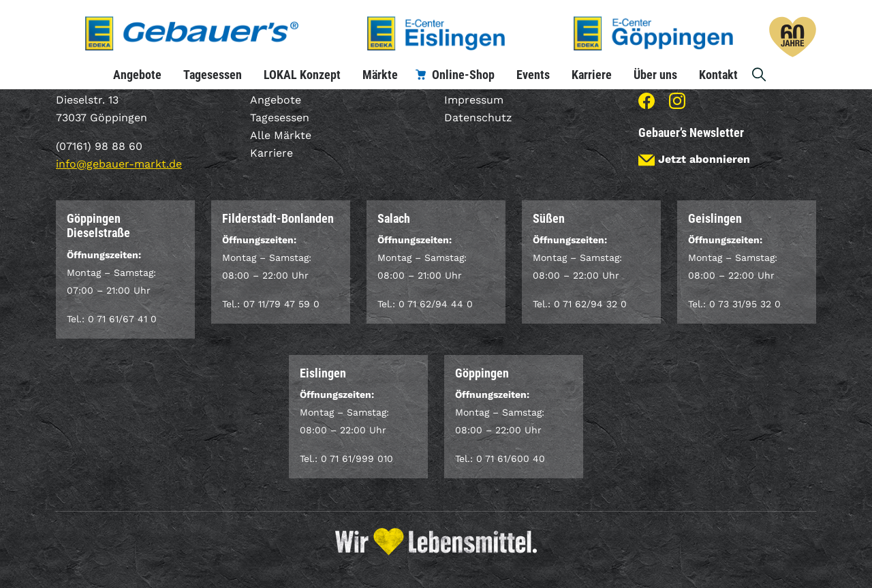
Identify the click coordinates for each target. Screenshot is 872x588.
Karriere (592, 75)
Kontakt (718, 75)
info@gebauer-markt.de (119, 164)
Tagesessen (213, 75)
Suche (760, 75)
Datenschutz (478, 118)
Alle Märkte (281, 135)
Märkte (380, 75)
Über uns (655, 75)
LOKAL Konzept (302, 75)
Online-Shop (463, 75)
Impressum (474, 100)
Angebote (137, 75)
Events (533, 75)
